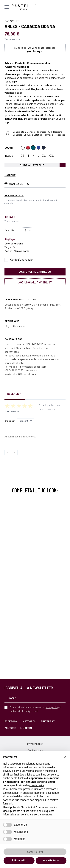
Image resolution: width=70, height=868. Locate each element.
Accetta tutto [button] (51, 860)
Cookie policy (35, 750)
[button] (65, 757)
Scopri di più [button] (35, 852)
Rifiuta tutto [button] (19, 860)
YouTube (10, 728)
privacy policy (51, 707)
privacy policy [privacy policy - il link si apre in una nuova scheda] (11, 771)
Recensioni (15, 394)
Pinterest (48, 721)
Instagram (29, 721)
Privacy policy (35, 744)
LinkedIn (26, 728)
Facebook (11, 721)
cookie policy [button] (37, 785)
